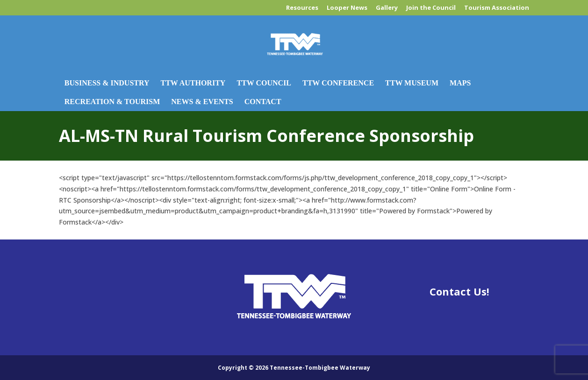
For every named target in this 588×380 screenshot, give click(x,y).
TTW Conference (338, 83)
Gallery (387, 8)
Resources (302, 8)
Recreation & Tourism (112, 102)
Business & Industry (107, 83)
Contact (263, 102)
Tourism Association (497, 8)
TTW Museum (412, 83)
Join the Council (431, 8)
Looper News (347, 8)
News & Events (202, 102)
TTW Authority (193, 83)
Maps (460, 83)
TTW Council (264, 83)
